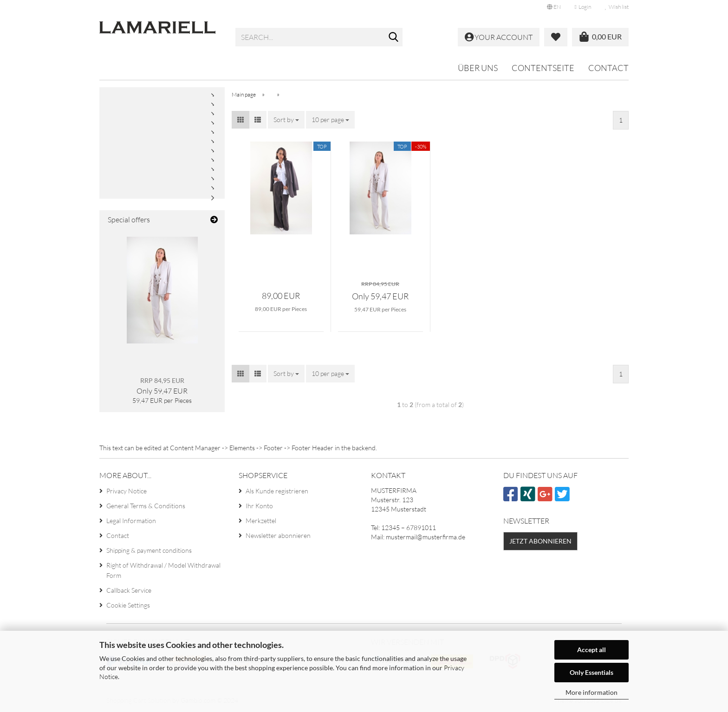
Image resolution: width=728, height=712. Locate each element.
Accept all (591, 650)
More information (591, 692)
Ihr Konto (259, 506)
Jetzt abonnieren (540, 541)
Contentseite (543, 68)
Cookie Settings (128, 605)
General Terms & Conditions (146, 506)
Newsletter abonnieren (278, 535)
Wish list (617, 7)
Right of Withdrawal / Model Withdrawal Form (163, 570)
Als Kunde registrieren (277, 491)
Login (583, 7)
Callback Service (129, 590)
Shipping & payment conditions (149, 550)
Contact (608, 68)
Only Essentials (591, 672)
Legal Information (131, 521)
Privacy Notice (127, 491)
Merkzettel (261, 521)
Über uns (478, 68)
